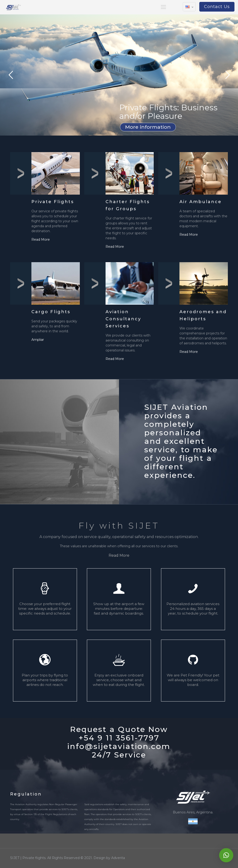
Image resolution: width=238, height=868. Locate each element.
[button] (226, 855)
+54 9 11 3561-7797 (119, 738)
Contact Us (217, 7)
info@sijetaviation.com (119, 746)
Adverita (118, 858)
